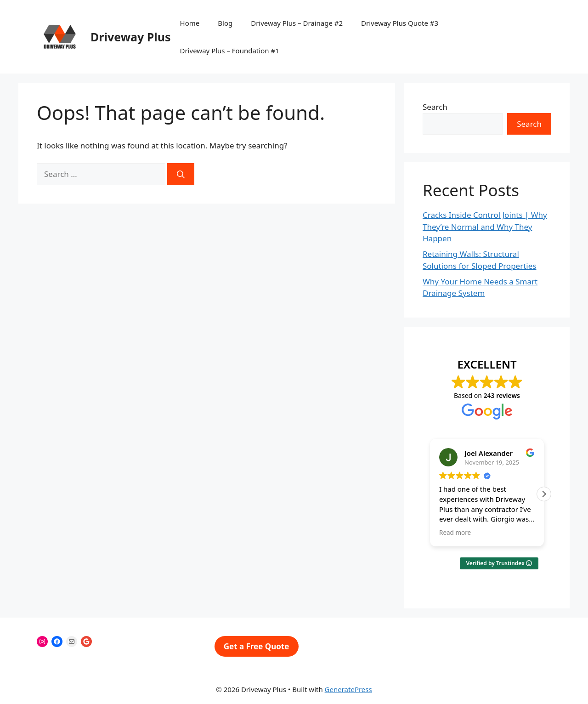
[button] (544, 494)
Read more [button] (455, 533)
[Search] (181, 174)
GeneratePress (348, 689)
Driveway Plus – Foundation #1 (230, 51)
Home (190, 23)
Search (435, 107)
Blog (225, 23)
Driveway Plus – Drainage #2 (297, 23)
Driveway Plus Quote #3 (400, 23)
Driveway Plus (131, 37)
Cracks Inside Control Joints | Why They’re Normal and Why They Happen (485, 227)
